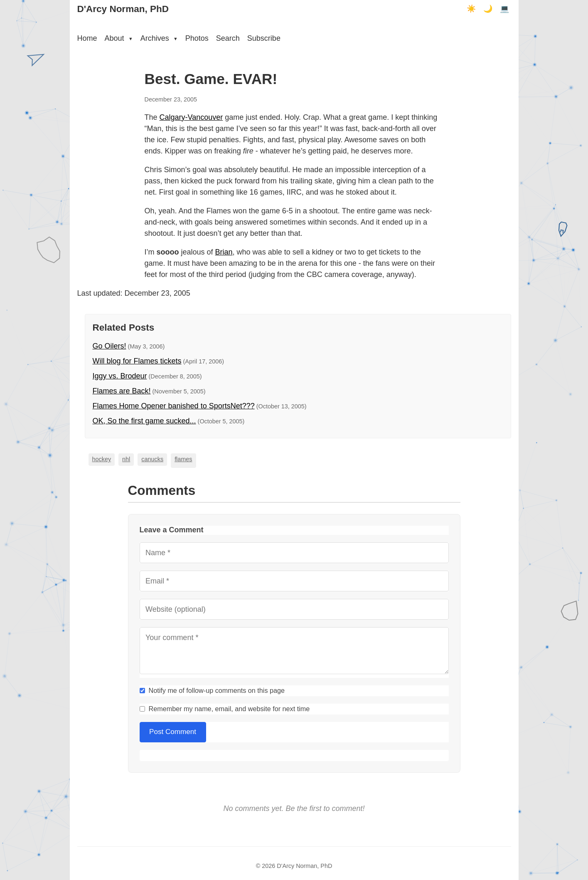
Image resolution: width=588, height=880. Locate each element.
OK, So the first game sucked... (144, 421)
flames (183, 459)
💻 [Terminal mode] (504, 9)
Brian (224, 252)
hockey (102, 459)
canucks (152, 459)
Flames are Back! (122, 391)
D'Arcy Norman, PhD (123, 9)
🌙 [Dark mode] (488, 9)
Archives (159, 38)
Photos (197, 38)
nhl (126, 459)
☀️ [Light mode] (471, 9)
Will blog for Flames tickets (137, 361)
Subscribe (264, 38)
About (119, 38)
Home (87, 38)
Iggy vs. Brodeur (120, 376)
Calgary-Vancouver (191, 117)
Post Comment (173, 732)
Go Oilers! (109, 346)
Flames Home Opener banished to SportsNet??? (174, 406)
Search (228, 38)
